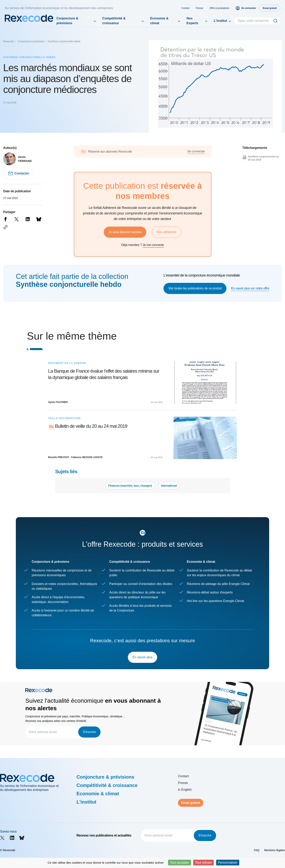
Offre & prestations (219, 8)
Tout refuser (203, 863)
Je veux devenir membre (125, 232)
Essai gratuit (191, 803)
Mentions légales (275, 850)
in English (185, 790)
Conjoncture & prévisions (67, 21)
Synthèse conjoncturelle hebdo (64, 41)
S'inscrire (89, 732)
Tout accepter (180, 863)
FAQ (257, 850)
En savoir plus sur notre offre (250, 288)
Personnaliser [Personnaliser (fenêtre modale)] (228, 863)
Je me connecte (153, 245)
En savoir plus (143, 657)
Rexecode (9, 41)
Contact (185, 8)
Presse (199, 8)
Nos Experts (192, 21)
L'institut (220, 21)
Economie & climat (159, 21)
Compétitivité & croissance (114, 21)
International (169, 486)
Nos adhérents (167, 232)
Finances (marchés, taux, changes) (130, 486)
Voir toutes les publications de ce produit (195, 288)
